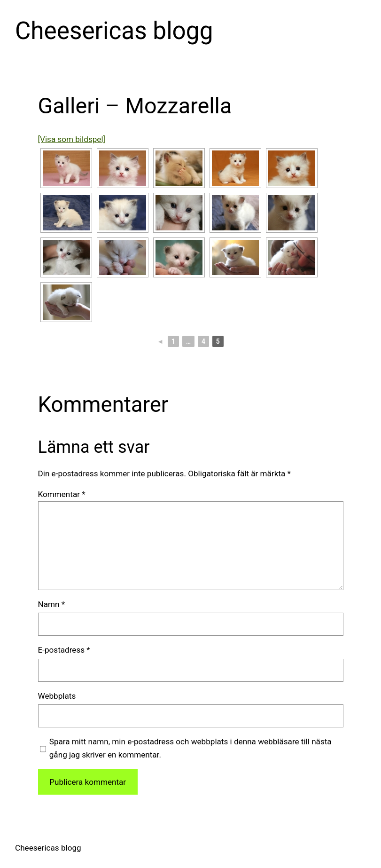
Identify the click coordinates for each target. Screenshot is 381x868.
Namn (52, 604)
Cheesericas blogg (114, 31)
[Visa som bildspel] (72, 139)
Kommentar (62, 494)
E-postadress (64, 650)
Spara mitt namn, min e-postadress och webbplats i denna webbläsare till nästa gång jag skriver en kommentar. (190, 748)
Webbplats (57, 696)
